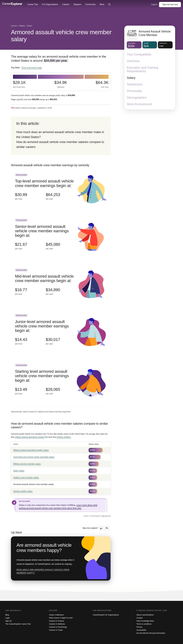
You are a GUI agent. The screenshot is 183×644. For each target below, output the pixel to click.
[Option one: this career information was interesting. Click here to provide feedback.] (101, 528)
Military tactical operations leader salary (31, 450)
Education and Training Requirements (142, 69)
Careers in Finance (57, 621)
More (102, 4)
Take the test (170, 5)
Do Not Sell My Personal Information (151, 633)
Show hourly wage (32, 67)
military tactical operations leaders (30, 437)
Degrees (77, 4)
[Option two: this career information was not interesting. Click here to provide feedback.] (107, 528)
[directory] (61, 136)
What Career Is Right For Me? (61, 618)
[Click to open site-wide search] (109, 5)
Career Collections (56, 615)
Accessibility (141, 630)
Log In (154, 4)
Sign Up (9, 621)
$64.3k (102, 84)
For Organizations (50, 4)
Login (7, 618)
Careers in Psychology (58, 627)
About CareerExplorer (145, 615)
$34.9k (61, 84)
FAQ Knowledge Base (145, 621)
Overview (133, 61)
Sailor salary (19, 471)
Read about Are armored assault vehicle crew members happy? (43, 571)
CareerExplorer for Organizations (106, 615)
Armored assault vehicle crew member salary (61, 36)
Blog (7, 615)
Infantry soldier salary (23, 491)
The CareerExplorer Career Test (18, 624)
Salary (131, 78)
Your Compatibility (139, 54)
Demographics (137, 98)
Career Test (33, 4)
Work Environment (139, 104)
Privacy (139, 627)
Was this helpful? (90, 528)
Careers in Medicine (57, 624)
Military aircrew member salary (27, 464)
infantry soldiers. (64, 437)
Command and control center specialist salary (34, 457)
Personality (134, 91)
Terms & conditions (144, 624)
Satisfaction (135, 84)
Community (90, 4)
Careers (66, 4)
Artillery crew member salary (26, 477)
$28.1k (19, 84)
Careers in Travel (56, 630)
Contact (140, 618)
